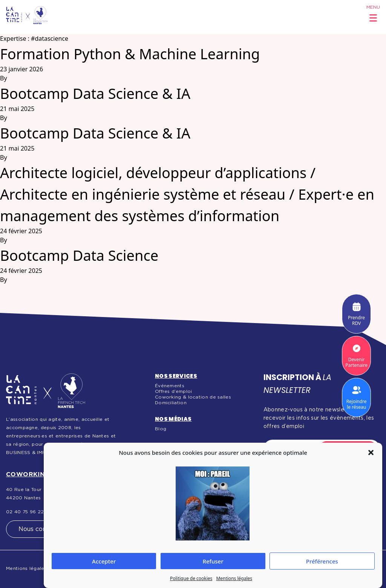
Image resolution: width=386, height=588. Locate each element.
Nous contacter (42, 529)
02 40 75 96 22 (25, 512)
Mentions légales (234, 578)
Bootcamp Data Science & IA (95, 93)
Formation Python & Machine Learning (130, 54)
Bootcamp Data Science (79, 255)
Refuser (213, 561)
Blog (161, 429)
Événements (170, 386)
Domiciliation (171, 403)
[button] (371, 453)
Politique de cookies (191, 578)
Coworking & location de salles (193, 397)
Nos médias (173, 419)
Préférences (322, 561)
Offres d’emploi (174, 391)
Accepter (104, 561)
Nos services (176, 376)
